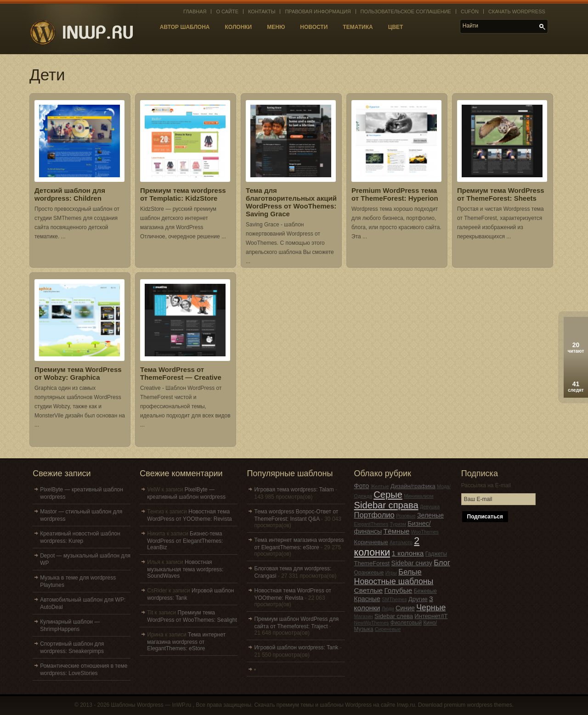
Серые (388, 495)
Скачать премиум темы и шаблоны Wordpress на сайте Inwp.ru (334, 705)
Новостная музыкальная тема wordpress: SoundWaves (185, 569)
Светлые (369, 590)
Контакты (262, 11)
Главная (195, 11)
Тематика (358, 27)
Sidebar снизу (411, 563)
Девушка (430, 507)
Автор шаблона (185, 27)
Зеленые (430, 515)
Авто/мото (401, 542)
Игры (391, 573)
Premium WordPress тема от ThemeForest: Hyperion (395, 194)
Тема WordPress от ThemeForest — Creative (181, 373)
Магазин (364, 616)
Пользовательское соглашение (406, 11)
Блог (442, 563)
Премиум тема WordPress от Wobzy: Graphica (78, 373)
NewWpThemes (372, 623)
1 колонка (408, 553)
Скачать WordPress (517, 11)
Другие (418, 599)
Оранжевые (369, 573)
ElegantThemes (371, 524)
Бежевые (425, 591)
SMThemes (394, 599)
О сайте (227, 11)
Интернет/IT (431, 616)
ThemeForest (372, 563)
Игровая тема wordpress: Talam (294, 490)
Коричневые (371, 542)
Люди (388, 608)
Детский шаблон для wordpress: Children (70, 194)
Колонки (239, 27)
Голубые (399, 590)
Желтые (380, 486)
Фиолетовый (406, 623)
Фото (362, 486)
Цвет (396, 27)
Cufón (470, 11)
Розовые (406, 516)
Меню (276, 27)
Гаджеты (436, 554)
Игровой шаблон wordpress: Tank (296, 647)
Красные (367, 599)
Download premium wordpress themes (465, 705)
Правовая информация (318, 11)
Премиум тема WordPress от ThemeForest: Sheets (501, 194)
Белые (410, 572)
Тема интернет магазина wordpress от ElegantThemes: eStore (186, 642)
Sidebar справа (386, 505)
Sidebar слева (394, 616)
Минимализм (418, 496)
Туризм (398, 524)
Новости (314, 27)
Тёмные (397, 531)
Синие (405, 608)
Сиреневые (388, 629)
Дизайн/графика (413, 486)
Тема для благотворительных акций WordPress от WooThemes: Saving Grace (291, 202)
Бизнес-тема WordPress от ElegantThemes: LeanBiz (185, 540)
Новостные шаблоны (394, 581)
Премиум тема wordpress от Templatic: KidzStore (183, 194)
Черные (431, 608)
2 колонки (387, 547)
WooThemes (425, 532)
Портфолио (374, 515)
